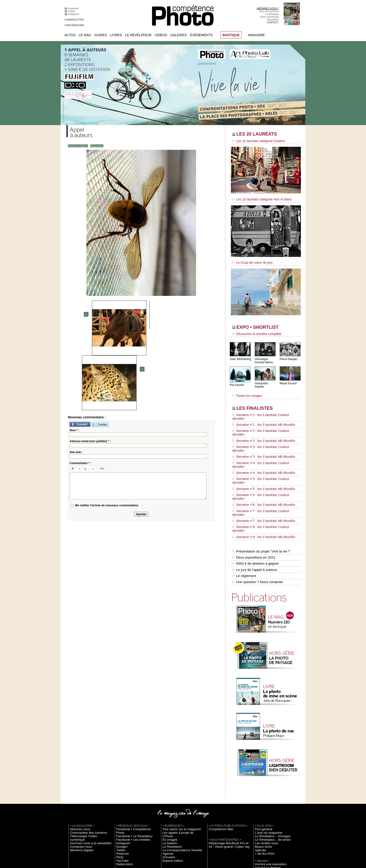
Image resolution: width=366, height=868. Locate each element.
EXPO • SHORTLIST (265, 324)
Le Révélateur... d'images (269, 765)
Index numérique (269, 17)
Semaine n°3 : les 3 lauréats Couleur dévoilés (263, 425)
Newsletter (273, 20)
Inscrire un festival (265, 796)
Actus (70, 35)
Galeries (179, 35)
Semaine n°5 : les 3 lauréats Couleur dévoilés (263, 443)
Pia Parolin (236, 380)
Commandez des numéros (85, 761)
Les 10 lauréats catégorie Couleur (255, 141)
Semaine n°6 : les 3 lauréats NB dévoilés (260, 456)
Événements (201, 35)
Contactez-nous (79, 772)
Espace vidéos (171, 786)
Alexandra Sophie (266, 379)
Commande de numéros (268, 814)
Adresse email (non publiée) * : (90, 360)
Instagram (74, 14)
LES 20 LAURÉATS (264, 135)
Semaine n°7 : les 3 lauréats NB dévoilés (260, 465)
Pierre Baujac (288, 354)
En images (168, 765)
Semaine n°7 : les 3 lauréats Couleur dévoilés (263, 460)
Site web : (76, 371)
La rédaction (262, 821)
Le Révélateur (138, 35)
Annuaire (256, 35)
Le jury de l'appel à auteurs (254, 501)
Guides (101, 35)
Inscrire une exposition (267, 793)
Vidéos (161, 35)
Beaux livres (262, 775)
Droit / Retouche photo (267, 824)
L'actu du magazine (266, 761)
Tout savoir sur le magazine (178, 758)
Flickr (119, 782)
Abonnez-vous (78, 758)
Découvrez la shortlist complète (254, 330)
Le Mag (85, 35)
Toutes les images (245, 389)
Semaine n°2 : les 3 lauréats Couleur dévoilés (263, 416)
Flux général (262, 758)
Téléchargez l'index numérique (87, 765)
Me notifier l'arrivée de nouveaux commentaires (107, 424)
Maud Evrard (288, 379)
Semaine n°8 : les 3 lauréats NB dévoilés (260, 474)
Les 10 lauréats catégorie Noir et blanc (258, 198)
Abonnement (262, 817)
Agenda (167, 779)
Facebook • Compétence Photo (134, 758)
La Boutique (272, 14)
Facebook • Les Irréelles (130, 765)
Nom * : (74, 349)
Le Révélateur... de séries (269, 768)
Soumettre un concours (268, 800)
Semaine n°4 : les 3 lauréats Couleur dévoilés (263, 434)
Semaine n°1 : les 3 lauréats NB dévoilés (260, 412)
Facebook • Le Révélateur (131, 761)
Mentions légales (79, 775)
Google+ (121, 772)
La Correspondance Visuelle (178, 775)
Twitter (72, 11)
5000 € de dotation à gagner (255, 497)
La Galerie (168, 768)
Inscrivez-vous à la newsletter (86, 768)
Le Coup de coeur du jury (250, 259)
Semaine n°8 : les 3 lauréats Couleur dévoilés (263, 469)
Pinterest (121, 779)
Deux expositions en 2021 (253, 492)
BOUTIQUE (231, 35)
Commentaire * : (80, 382)
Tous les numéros (269, 11)
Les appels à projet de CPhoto (179, 761)
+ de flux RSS (262, 782)
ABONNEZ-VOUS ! (268, 8)
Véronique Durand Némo (263, 356)
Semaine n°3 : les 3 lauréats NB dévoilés (260, 429)
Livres (116, 35)
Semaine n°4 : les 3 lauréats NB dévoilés (260, 438)
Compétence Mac (218, 758)
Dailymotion (123, 789)
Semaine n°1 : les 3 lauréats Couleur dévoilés (263, 407)
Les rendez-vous (264, 772)
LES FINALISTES (261, 401)
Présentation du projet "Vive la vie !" (260, 487)
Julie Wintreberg (240, 354)
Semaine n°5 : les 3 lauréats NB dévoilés (260, 447)
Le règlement (244, 506)
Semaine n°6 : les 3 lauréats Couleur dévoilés (263, 451)
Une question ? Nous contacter (257, 511)
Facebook (74, 8)
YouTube (121, 786)
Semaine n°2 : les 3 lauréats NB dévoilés (260, 420)
